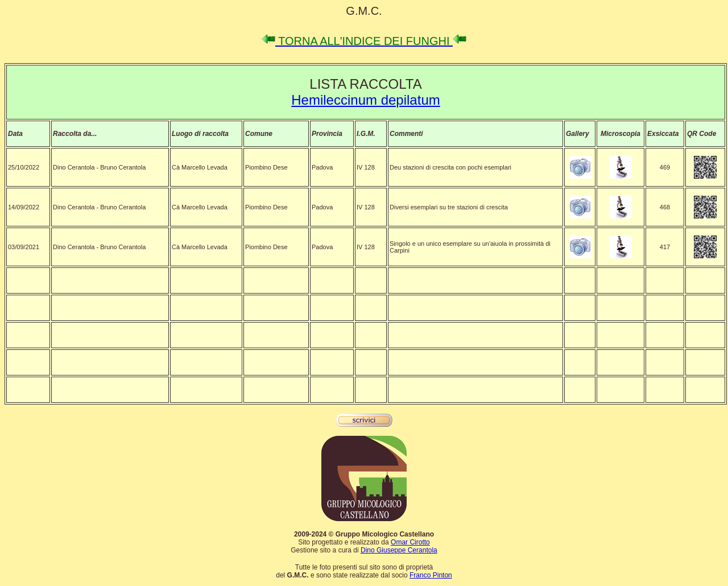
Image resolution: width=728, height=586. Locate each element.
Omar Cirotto (410, 542)
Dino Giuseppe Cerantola (399, 550)
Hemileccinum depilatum (365, 100)
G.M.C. (364, 11)
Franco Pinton (431, 575)
